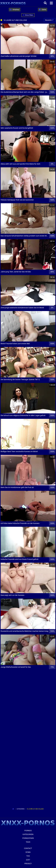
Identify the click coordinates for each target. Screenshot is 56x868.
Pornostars (28, 838)
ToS (28, 856)
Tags (28, 842)
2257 (28, 860)
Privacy (28, 864)
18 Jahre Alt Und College (35, 809)
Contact (28, 848)
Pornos (28, 831)
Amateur (15, 10)
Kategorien (21, 809)
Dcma (28, 852)
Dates (43, 10)
